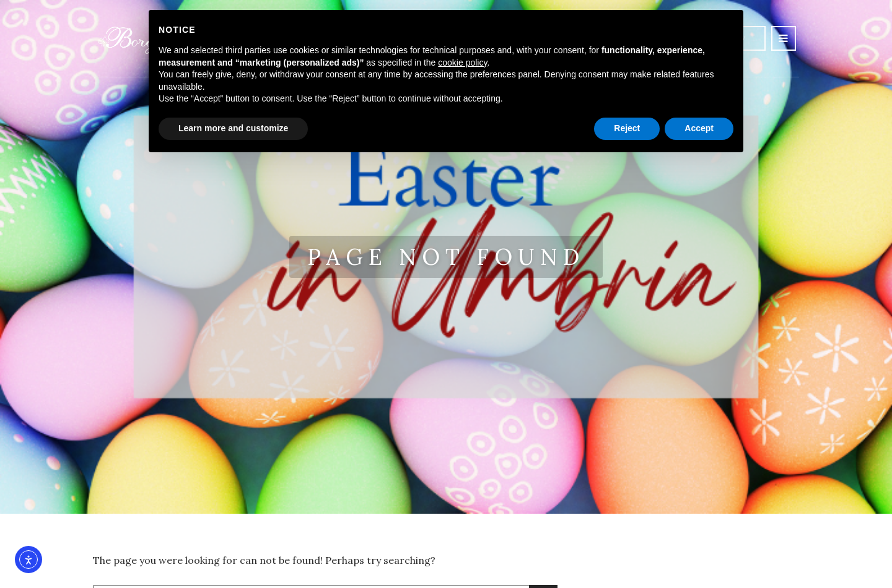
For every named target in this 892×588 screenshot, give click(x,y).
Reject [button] (627, 128)
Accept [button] (699, 128)
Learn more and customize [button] (233, 128)
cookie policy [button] (462, 63)
